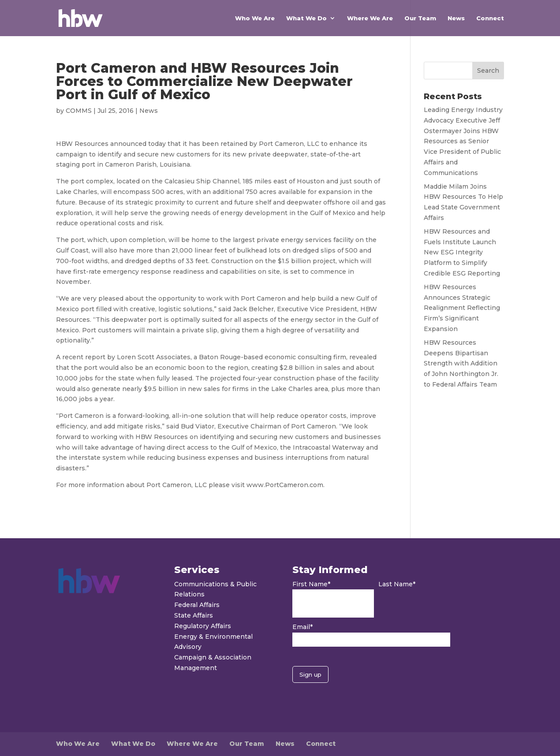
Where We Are (370, 18)
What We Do (306, 18)
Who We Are (255, 18)
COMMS (79, 111)
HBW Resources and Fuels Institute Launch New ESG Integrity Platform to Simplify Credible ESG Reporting (462, 252)
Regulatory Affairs (203, 626)
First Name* (311, 584)
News (456, 18)
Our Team (420, 18)
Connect (490, 18)
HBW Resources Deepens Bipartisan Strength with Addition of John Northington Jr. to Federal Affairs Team (461, 363)
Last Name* (397, 584)
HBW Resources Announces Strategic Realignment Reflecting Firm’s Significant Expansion (462, 308)
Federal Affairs (197, 605)
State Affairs (194, 615)
